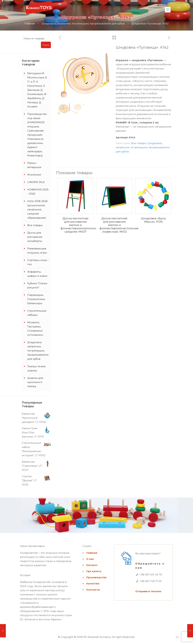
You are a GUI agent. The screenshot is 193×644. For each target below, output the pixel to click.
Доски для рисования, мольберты (35, 237)
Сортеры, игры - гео (38, 262)
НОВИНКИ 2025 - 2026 (38, 192)
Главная (30, 23)
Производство (96, 577)
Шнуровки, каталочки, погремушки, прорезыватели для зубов (83, 23)
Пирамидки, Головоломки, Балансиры (36, 299)
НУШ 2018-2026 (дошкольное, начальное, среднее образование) (37, 209)
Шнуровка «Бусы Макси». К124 (153, 220)
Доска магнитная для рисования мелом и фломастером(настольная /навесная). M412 (119, 225)
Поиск (46, 45)
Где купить (94, 571)
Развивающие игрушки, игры (37, 251)
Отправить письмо (148, 591)
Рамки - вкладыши (34, 165)
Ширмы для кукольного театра (35, 382)
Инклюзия (34, 175)
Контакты (93, 590)
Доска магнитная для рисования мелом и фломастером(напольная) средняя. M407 (80, 225)
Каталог (92, 565)
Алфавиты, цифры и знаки (37, 274)
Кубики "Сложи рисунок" (37, 285)
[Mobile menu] (168, 10)
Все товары (139, 143)
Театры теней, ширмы (36, 368)
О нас (90, 559)
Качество (93, 583)
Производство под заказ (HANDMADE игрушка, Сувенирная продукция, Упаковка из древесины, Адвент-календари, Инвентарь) (37, 135)
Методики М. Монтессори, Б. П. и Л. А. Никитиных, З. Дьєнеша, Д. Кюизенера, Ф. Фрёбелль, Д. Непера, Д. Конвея (37, 90)
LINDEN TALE (36, 182)
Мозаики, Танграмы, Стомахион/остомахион (35, 329)
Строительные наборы (37, 313)
